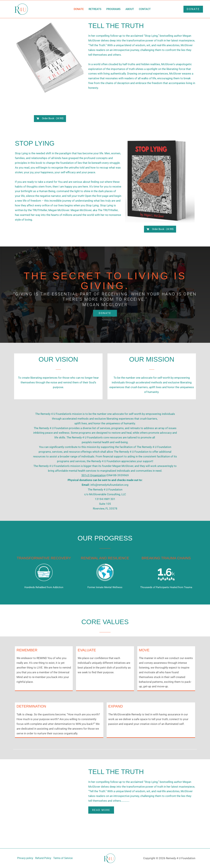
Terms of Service (64, 858)
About (130, 9)
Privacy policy (24, 858)
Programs (113, 9)
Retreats (95, 9)
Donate (79, 9)
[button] (50, 119)
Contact (145, 9)
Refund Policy (43, 858)
